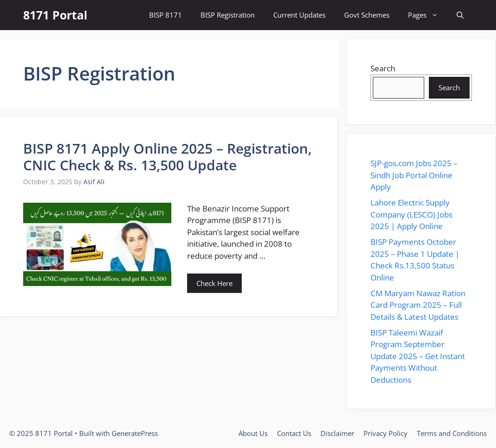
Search (383, 68)
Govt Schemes (367, 15)
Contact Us (294, 433)
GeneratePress (135, 433)
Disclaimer (337, 433)
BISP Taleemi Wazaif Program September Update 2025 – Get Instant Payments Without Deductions (418, 356)
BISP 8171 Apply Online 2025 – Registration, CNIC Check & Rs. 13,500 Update (167, 157)
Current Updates (299, 15)
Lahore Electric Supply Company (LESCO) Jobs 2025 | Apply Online (411, 214)
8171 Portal (55, 15)
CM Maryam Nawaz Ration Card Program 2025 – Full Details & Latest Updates (418, 305)
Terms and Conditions (452, 433)
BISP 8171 (166, 15)
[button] (460, 15)
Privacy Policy (386, 433)
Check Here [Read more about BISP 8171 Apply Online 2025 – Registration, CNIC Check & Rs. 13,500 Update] (214, 283)
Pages (428, 15)
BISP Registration (228, 15)
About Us (253, 433)
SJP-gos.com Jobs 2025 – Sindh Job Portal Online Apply (414, 175)
